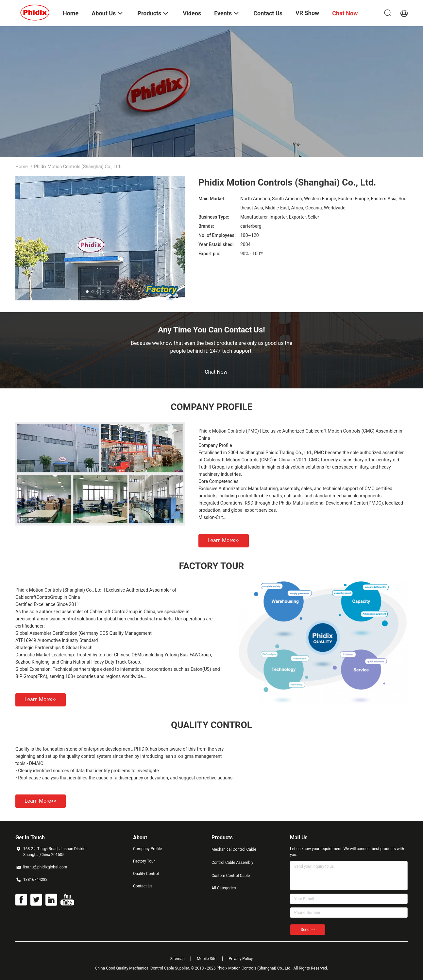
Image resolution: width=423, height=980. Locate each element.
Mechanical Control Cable (234, 849)
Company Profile (147, 849)
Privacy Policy (241, 959)
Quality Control (146, 874)
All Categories (224, 888)
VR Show (307, 13)
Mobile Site (207, 959)
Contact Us (143, 886)
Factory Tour (144, 861)
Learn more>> (224, 540)
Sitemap (178, 959)
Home (22, 167)
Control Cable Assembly (232, 863)
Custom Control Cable (231, 876)
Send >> (308, 930)
